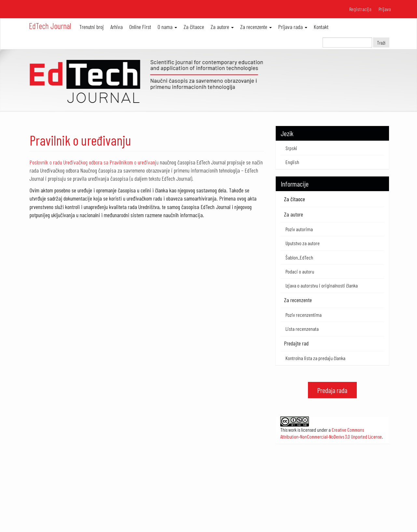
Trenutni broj (92, 27)
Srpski (291, 148)
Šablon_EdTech (299, 257)
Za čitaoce (194, 27)
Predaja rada (332, 390)
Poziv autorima (299, 229)
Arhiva (117, 27)
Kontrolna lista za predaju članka (315, 358)
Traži (381, 43)
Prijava (385, 9)
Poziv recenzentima (304, 315)
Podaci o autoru (300, 271)
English (292, 162)
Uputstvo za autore (303, 243)
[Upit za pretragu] (347, 42)
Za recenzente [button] (256, 27)
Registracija (360, 9)
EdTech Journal (50, 26)
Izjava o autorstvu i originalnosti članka (322, 285)
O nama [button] (167, 27)
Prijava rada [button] (293, 27)
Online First (140, 27)
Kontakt (321, 27)
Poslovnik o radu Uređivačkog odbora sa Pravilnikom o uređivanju (94, 162)
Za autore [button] (222, 27)
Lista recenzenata (302, 329)
